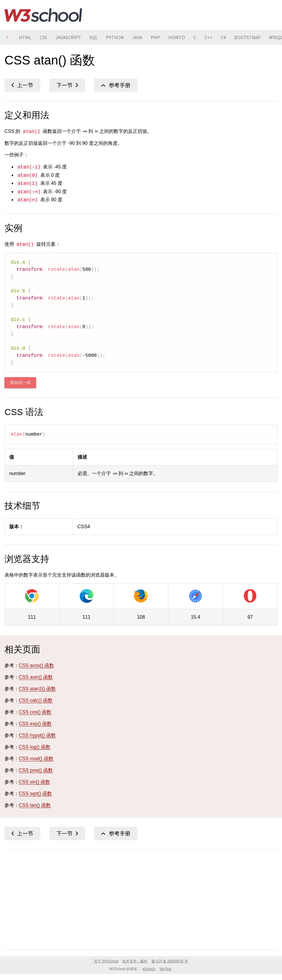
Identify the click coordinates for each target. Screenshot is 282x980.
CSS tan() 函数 (35, 805)
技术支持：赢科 (135, 961)
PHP (155, 37)
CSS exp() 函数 (35, 724)
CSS (43, 37)
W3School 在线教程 (43, 15)
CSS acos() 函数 (36, 665)
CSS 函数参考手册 (116, 85)
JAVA (137, 37)
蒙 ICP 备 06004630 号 (170, 961)
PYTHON (115, 37)
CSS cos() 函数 (35, 712)
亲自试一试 (20, 383)
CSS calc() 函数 (36, 700)
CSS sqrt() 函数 (35, 794)
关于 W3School (106, 961)
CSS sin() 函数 (34, 782)
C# (223, 37)
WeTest (165, 969)
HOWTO (177, 37)
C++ (208, 37)
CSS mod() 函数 (36, 759)
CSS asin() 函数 (22, 85)
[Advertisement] (141, 898)
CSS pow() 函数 (36, 770)
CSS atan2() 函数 (67, 85)
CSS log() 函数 (35, 747)
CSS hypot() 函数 (37, 735)
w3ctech (149, 969)
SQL (94, 37)
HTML (25, 37)
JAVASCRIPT (68, 37)
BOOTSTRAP (247, 37)
